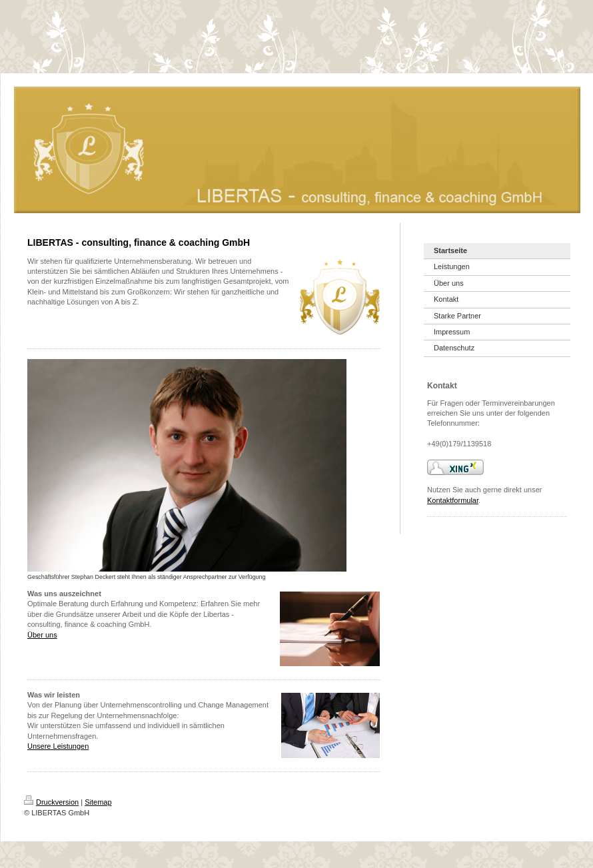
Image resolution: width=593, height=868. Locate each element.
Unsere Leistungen (58, 746)
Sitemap (98, 802)
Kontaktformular (453, 500)
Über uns (42, 635)
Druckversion (51, 802)
